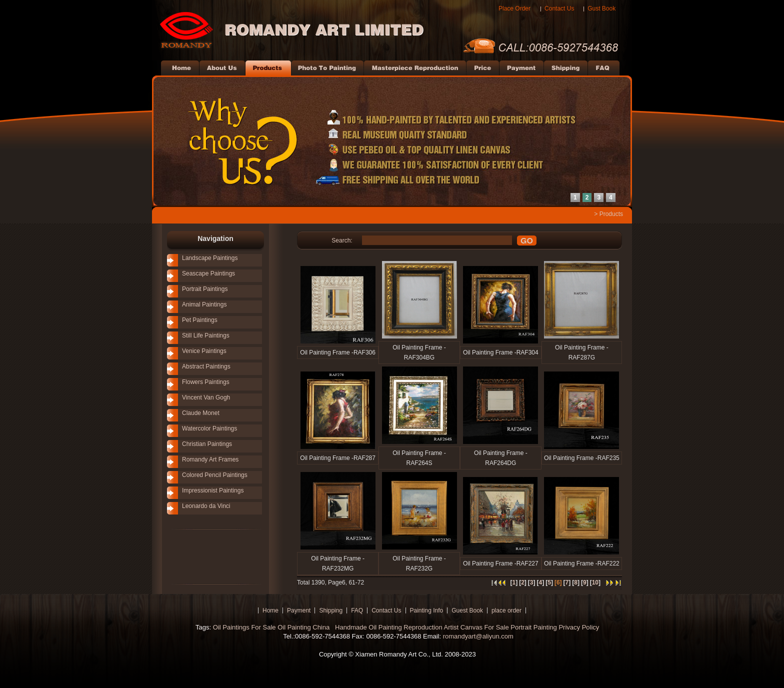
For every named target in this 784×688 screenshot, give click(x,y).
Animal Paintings (204, 304)
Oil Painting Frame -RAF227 (501, 563)
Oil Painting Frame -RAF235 (582, 458)
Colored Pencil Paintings (215, 475)
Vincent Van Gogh (206, 397)
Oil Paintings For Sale (244, 627)
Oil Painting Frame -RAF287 (338, 458)
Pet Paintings (200, 320)
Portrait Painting (534, 627)
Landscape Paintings (210, 258)
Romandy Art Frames (210, 459)
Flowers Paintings (206, 382)
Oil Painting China (304, 627)
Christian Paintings (207, 444)
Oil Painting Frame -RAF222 (582, 563)
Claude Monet (201, 413)
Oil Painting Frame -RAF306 (338, 352)
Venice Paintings (204, 351)
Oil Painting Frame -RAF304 (501, 352)
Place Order (514, 8)
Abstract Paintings (206, 366)
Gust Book (601, 8)
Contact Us (559, 8)
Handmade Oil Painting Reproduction (387, 627)
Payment (299, 610)
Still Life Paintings (206, 335)
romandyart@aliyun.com (478, 636)
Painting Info (427, 610)
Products (611, 214)
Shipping (331, 610)
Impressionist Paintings (213, 490)
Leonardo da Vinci (206, 506)
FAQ (357, 610)
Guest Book (467, 610)
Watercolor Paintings (209, 428)
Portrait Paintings (205, 289)
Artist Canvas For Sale (476, 627)
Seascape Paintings (208, 273)
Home (270, 610)
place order (506, 610)
